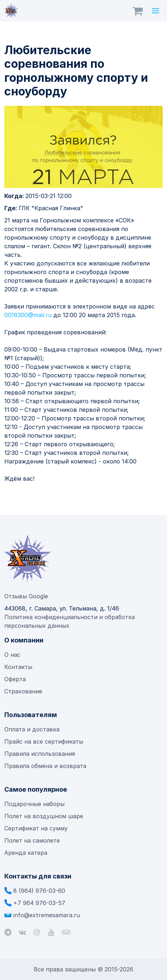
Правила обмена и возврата (45, 766)
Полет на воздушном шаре (44, 816)
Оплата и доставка (32, 729)
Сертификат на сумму (36, 828)
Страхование (23, 691)
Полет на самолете (32, 840)
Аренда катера (26, 853)
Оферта (15, 679)
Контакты (18, 667)
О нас (12, 655)
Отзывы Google (26, 596)
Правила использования (40, 754)
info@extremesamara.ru (47, 915)
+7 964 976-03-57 (39, 903)
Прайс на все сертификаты (45, 741)
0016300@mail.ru (28, 315)
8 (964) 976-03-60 (39, 891)
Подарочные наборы (34, 804)
